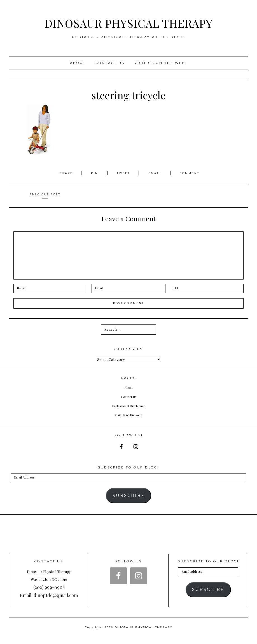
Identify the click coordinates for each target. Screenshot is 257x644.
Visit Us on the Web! (128, 415)
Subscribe (129, 496)
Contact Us (110, 63)
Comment (193, 173)
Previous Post (45, 194)
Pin (93, 173)
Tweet (124, 173)
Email (156, 173)
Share (64, 173)
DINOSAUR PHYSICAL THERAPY (128, 22)
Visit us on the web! (161, 63)
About (78, 63)
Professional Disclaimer (129, 406)
